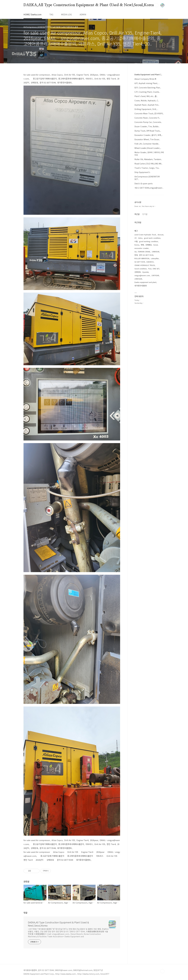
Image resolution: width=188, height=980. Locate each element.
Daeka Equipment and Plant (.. (148, 74)
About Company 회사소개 (145, 79)
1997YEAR (155, 275)
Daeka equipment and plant (145, 282)
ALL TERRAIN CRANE (142, 252)
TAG (51, 14)
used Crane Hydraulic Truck (145, 235)
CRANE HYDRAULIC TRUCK (145, 265)
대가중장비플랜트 (141, 286)
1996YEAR (155, 252)
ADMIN (83, 14)
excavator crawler (142, 248)
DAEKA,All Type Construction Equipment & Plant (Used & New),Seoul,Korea (89, 5)
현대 (136, 255)
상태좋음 (149, 245)
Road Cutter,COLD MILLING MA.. (148, 164)
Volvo (140, 238)
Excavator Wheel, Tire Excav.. (147, 139)
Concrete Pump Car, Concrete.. (148, 122)
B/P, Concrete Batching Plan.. (148, 88)
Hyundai (145, 272)
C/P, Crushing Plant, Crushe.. (147, 92)
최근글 (137, 214)
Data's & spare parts (144, 183)
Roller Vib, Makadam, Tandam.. (148, 159)
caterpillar (155, 258)
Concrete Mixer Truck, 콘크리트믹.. (149, 113)
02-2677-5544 (140, 262)
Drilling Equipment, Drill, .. (146, 109)
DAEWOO (150, 262)
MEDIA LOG (66, 14)
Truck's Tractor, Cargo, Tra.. (147, 168)
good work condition (152, 238)
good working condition (149, 241)
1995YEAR (138, 279)
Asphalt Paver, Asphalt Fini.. (147, 105)
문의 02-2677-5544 (146, 255)
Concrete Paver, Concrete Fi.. (147, 118)
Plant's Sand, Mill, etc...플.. (146, 96)
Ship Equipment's (142, 172)
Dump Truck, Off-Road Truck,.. (148, 131)
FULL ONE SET (154, 269)
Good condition (141, 269)
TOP (162, 971)
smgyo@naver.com (142, 275)
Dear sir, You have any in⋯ (145, 206)
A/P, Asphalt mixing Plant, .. (147, 83)
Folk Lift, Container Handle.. (147, 144)
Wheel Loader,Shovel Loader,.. (148, 148)
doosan (161, 235)
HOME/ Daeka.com (33, 14)
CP (136, 238)
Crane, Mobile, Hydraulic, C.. (147, 100)
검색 (156, 5)
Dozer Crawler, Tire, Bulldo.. (147, 126)
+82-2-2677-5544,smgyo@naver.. (149, 188)
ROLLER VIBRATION (142, 258)
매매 (142, 245)
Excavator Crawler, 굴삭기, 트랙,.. (149, 135)
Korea (137, 245)
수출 (136, 241)
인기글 (145, 214)
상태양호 (138, 272)
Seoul (155, 245)
